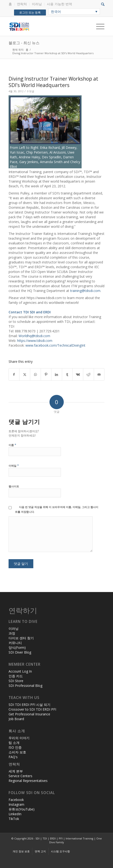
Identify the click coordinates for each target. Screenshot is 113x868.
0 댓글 (31, 91)
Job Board (16, 719)
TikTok (14, 819)
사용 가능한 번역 (59, 4)
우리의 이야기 (19, 738)
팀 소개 (14, 743)
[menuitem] (12, 4)
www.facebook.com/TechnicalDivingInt (55, 345)
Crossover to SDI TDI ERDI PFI (32, 709)
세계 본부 (16, 771)
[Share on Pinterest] (46, 374)
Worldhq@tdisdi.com (34, 336)
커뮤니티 (15, 643)
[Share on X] (25, 374)
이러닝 (37, 4)
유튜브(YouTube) (22, 809)
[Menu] (98, 26)
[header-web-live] (47, 26)
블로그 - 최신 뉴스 (24, 43)
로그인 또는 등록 (30, 12)
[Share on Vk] (78, 374)
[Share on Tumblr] (67, 374)
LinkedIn (15, 814)
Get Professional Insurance (29, 714)
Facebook (16, 800)
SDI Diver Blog (20, 652)
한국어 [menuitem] (56, 12)
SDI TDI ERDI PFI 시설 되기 (29, 705)
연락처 (22, 4)
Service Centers (20, 776)
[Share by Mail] (99, 374)
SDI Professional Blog (25, 686)
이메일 (14, 465)
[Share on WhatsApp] (35, 374)
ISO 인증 (15, 747)
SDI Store (16, 681)
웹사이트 (14, 486)
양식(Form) (17, 647)
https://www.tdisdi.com (35, 341)
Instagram (16, 804)
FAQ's (13, 757)
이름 (12, 445)
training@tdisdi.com (85, 291)
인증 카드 (16, 676)
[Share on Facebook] (14, 374)
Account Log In (20, 671)
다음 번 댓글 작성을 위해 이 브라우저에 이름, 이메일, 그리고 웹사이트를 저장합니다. (57, 509)
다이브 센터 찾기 (21, 638)
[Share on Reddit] (88, 374)
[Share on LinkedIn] (57, 374)
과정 (12, 633)
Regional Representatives (28, 781)
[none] (74, 12)
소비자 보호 (17, 752)
